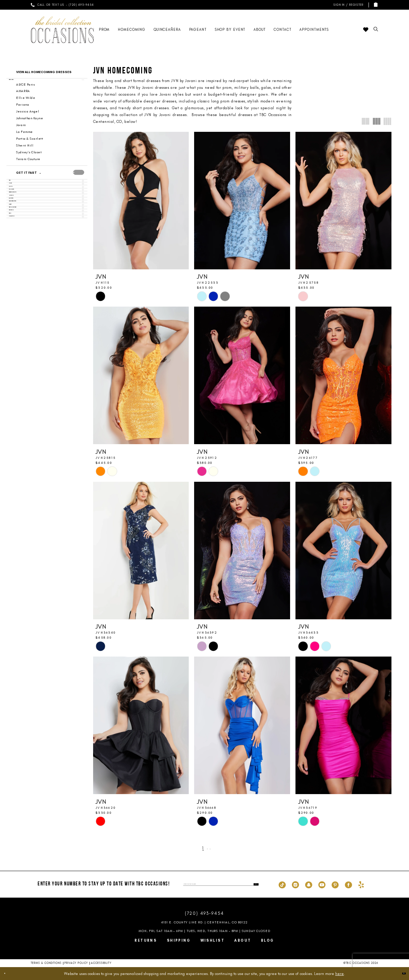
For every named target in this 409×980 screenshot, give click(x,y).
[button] (348, 5)
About (243, 940)
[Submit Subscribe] (254, 884)
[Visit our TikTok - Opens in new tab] (282, 884)
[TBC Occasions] (62, 30)
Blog (268, 940)
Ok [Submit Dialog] (399, 973)
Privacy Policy (76, 963)
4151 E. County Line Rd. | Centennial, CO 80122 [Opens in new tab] (205, 922)
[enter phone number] (221, 885)
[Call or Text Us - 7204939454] (62, 5)
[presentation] (79, 180)
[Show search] (376, 30)
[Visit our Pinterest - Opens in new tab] (335, 884)
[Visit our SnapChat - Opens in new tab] (309, 884)
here (340, 974)
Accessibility (101, 963)
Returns (146, 940)
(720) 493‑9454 (204, 913)
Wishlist (213, 940)
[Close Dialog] (9, 974)
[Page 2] (207, 849)
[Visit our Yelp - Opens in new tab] (361, 884)
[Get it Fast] (42, 181)
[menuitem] (62, 5)
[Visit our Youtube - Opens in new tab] (322, 884)
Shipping (179, 940)
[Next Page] (214, 849)
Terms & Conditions (46, 963)
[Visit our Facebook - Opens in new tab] (348, 884)
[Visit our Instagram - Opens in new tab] (295, 884)
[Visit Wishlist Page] (365, 30)
